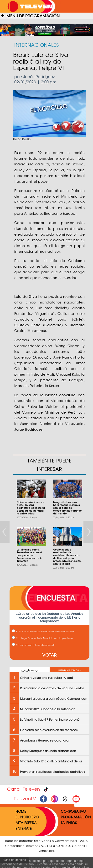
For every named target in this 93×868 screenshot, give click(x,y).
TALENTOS (69, 823)
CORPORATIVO (73, 811)
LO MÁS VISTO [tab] (29, 671)
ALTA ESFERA (26, 823)
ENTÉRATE (24, 828)
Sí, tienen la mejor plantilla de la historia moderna (43, 632)
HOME (21, 811)
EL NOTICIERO (27, 817)
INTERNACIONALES (37, 45)
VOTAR (49, 655)
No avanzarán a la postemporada (34, 645)
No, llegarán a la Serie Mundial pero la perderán (42, 638)
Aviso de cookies (14, 860)
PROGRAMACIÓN (76, 817)
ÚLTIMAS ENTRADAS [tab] (69, 670)
